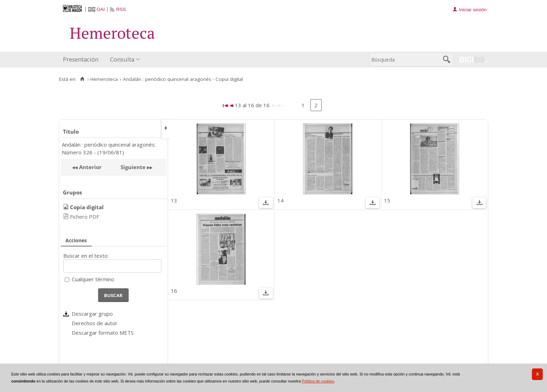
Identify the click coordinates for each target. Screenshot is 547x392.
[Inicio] (82, 79)
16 (174, 291)
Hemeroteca (104, 79)
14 (281, 200)
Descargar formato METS (103, 333)
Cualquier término (93, 279)
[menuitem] (82, 60)
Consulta (122, 59)
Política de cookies (318, 381)
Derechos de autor (95, 323)
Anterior (90, 167)
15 (387, 200)
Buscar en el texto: (86, 256)
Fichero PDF (85, 217)
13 (174, 200)
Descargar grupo (92, 314)
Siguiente (133, 167)
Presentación (81, 59)
